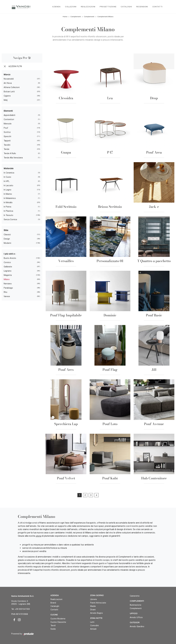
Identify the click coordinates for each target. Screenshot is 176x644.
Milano (7, 280)
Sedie (53, 629)
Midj (6, 100)
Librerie (94, 599)
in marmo (8, 194)
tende (6, 149)
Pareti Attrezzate (98, 603)
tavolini (7, 145)
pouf (6, 128)
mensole (8, 124)
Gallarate (8, 267)
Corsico (7, 263)
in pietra (7, 207)
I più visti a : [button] (10, 254)
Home (65, 17)
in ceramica (9, 173)
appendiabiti (9, 115)
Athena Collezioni (12, 87)
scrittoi (7, 132)
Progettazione (108, 7)
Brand (53, 603)
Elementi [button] (8, 111)
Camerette (135, 596)
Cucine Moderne (58, 619)
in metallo (8, 203)
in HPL (7, 181)
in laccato (8, 186)
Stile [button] (6, 230)
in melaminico (10, 198)
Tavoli (53, 625)
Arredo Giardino (137, 626)
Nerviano (8, 284)
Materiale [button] (9, 168)
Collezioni (71, 7)
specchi (7, 137)
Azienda (56, 7)
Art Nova (8, 83)
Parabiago (8, 288)
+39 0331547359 (22, 609)
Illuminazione (136, 605)
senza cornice (10, 220)
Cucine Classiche (58, 622)
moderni (7, 243)
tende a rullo (10, 154)
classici (7, 235)
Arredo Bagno (97, 613)
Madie (93, 606)
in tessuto (8, 215)
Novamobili (9, 79)
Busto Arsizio (10, 258)
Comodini (94, 625)
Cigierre (7, 96)
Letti (92, 622)
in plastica (8, 211)
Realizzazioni (88, 7)
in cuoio (7, 177)
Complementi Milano (105, 17)
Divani (93, 610)
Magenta (8, 275)
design (7, 239)
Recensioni (142, 7)
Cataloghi (126, 7)
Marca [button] (7, 75)
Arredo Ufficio (136, 617)
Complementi (76, 17)
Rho (5, 292)
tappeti (7, 141)
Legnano (8, 271)
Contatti (157, 7)
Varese (7, 297)
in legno (7, 190)
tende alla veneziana (13, 158)
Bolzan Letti (9, 92)
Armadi (93, 629)
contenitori (9, 120)
